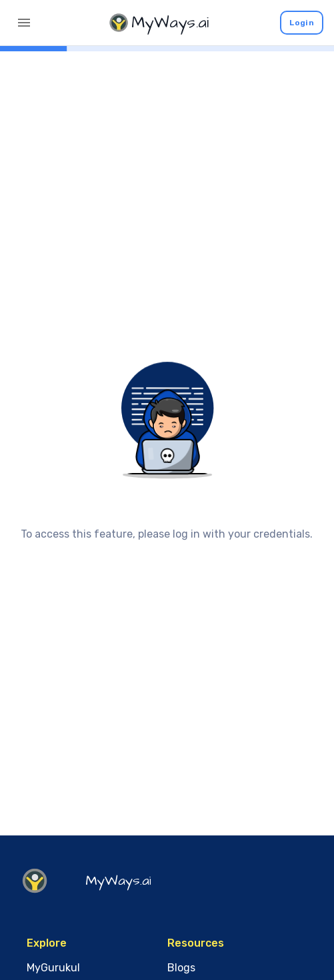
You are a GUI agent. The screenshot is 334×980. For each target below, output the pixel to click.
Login (302, 23)
